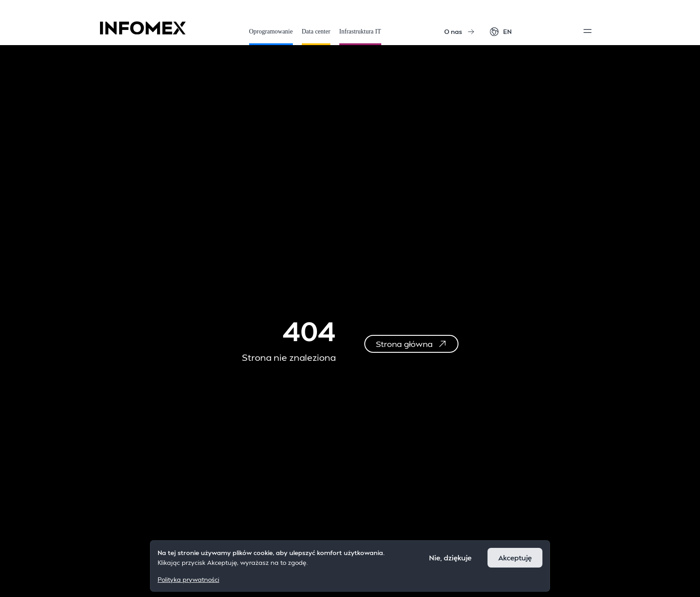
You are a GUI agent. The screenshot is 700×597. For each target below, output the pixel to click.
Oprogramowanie (271, 37)
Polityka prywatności (188, 579)
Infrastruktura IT (360, 37)
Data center (316, 37)
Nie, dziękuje (450, 557)
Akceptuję (515, 557)
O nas (459, 31)
